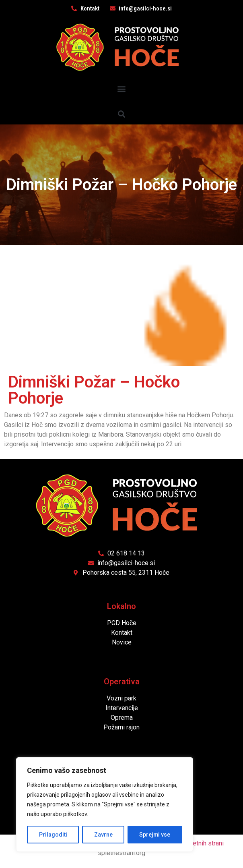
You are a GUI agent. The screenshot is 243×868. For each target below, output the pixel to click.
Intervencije (122, 708)
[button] (122, 88)
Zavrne (103, 835)
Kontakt (122, 633)
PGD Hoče (122, 623)
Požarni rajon (121, 727)
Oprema (122, 718)
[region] (105, 805)
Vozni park (121, 698)
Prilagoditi (53, 835)
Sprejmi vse (155, 835)
